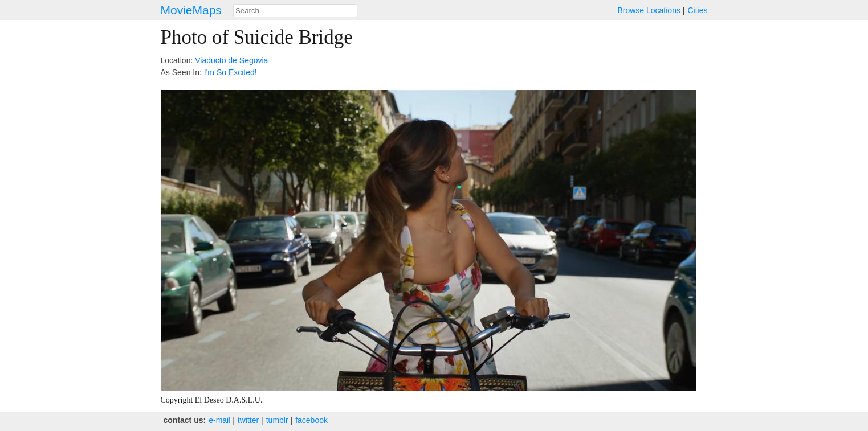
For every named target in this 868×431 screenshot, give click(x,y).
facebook (311, 420)
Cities (697, 10)
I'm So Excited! (231, 72)
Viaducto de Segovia (231, 60)
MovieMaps (191, 10)
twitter (248, 420)
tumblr (277, 420)
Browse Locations (649, 10)
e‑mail (219, 420)
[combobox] (295, 11)
